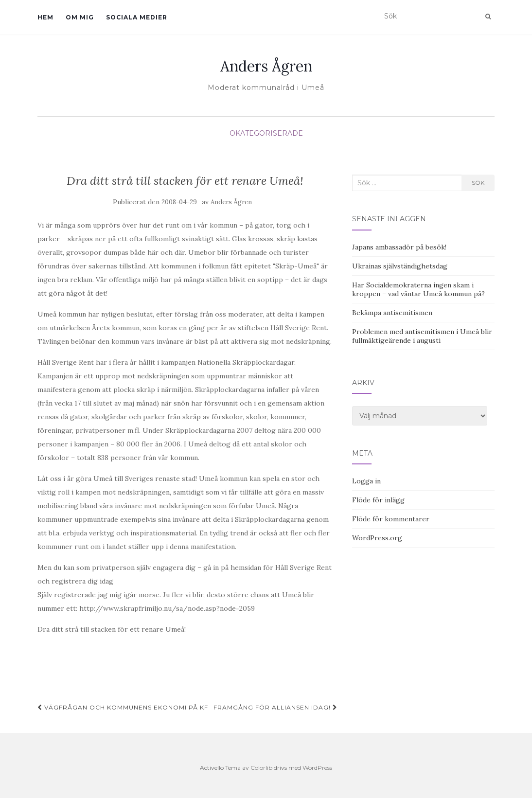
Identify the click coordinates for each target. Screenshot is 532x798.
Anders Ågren (266, 66)
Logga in (366, 481)
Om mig (80, 17)
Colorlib (261, 768)
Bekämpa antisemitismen (392, 313)
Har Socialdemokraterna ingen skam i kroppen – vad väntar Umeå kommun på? (418, 289)
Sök (478, 183)
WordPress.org (377, 538)
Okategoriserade (266, 133)
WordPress (317, 768)
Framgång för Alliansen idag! (275, 707)
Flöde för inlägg (378, 500)
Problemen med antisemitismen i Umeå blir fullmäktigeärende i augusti (422, 336)
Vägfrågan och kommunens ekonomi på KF (123, 707)
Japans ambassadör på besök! (399, 247)
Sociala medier (137, 17)
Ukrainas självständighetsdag (400, 266)
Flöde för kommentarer (391, 519)
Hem (45, 17)
